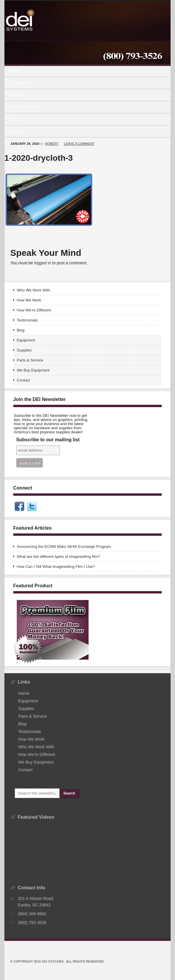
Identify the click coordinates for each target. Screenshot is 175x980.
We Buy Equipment (33, 370)
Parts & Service (25, 107)
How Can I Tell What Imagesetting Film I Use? (56, 567)
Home (15, 71)
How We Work (29, 300)
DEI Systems (53, 961)
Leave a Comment (79, 144)
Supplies (85, 95)
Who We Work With (33, 290)
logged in (43, 263)
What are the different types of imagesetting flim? (58, 557)
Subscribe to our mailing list (48, 440)
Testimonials (27, 320)
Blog (14, 119)
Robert (52, 144)
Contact (18, 131)
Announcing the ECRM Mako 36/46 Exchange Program (64, 547)
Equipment (85, 83)
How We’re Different (34, 310)
